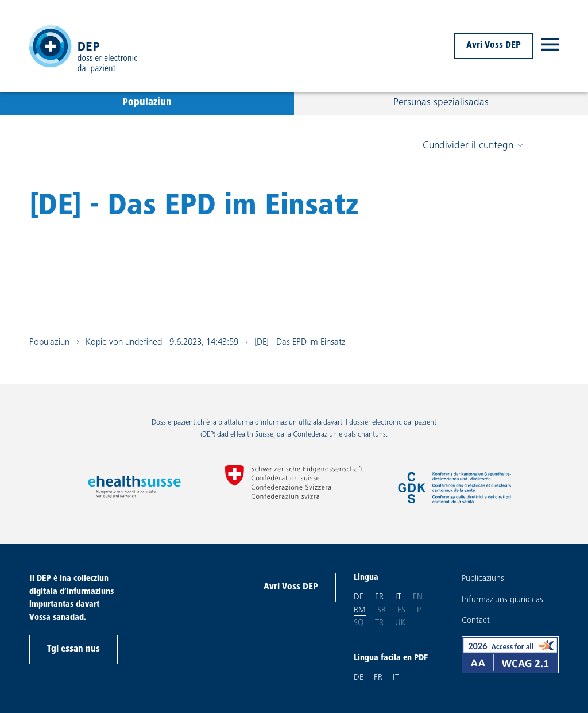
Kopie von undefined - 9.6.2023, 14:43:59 (162, 342)
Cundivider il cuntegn (473, 146)
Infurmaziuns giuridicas (502, 600)
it (398, 596)
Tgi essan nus (73, 649)
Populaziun (147, 103)
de (359, 596)
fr (379, 596)
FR (378, 678)
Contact (476, 621)
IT (396, 678)
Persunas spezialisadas (441, 103)
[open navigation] (550, 46)
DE (359, 678)
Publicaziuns (483, 579)
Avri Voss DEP (494, 45)
